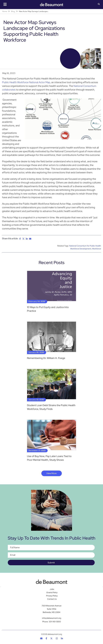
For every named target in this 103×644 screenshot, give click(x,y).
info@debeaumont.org (52, 618)
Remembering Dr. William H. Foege (46, 358)
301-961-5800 (55, 622)
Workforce (97, 249)
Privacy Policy (52, 596)
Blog (13, 11)
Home (5, 11)
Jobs (52, 589)
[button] (99, 4)
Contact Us (52, 599)
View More (51, 473)
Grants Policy (52, 592)
